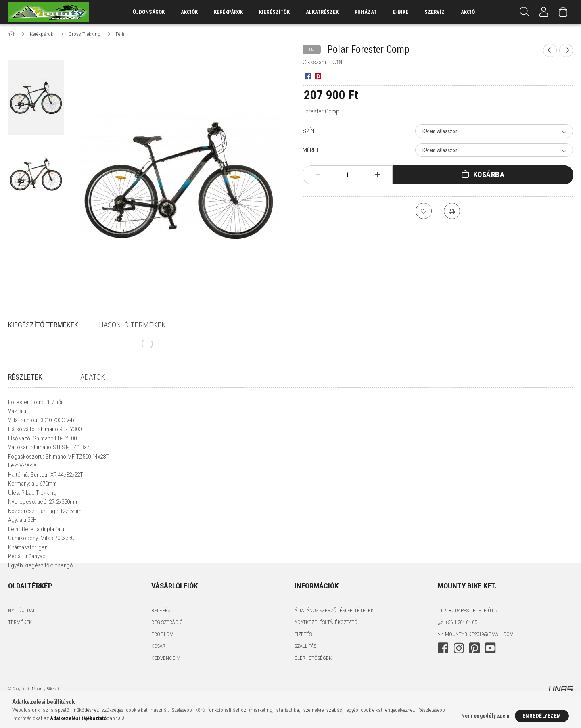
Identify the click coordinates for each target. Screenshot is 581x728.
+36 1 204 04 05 (461, 645)
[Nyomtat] (452, 211)
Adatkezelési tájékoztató (326, 645)
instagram (459, 671)
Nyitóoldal (22, 633)
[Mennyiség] (348, 175)
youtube (490, 671)
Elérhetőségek (313, 681)
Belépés (161, 633)
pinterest (474, 671)
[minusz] (318, 175)
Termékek (20, 645)
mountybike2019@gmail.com (479, 657)
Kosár (158, 669)
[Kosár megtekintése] (563, 12)
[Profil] (544, 12)
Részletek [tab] (25, 377)
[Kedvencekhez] (424, 211)
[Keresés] (525, 12)
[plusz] (378, 175)
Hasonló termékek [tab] (132, 325)
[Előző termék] (550, 50)
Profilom (162, 657)
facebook (443, 671)
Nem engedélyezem (485, 716)
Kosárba (489, 174)
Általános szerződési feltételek (334, 633)
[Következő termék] (566, 50)
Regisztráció (167, 645)
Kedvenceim (166, 681)
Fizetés (303, 657)
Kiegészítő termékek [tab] (43, 325)
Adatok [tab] (93, 377)
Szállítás (305, 669)
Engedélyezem (542, 716)
